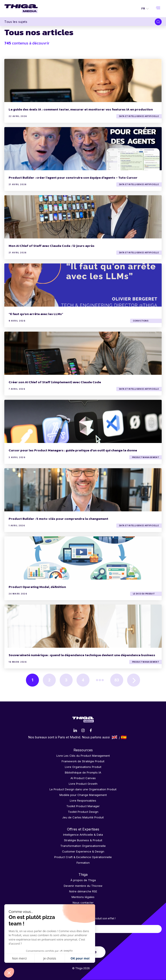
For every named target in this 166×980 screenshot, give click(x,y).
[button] (9, 973)
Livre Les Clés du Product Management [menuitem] (83, 756)
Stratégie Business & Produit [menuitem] (83, 840)
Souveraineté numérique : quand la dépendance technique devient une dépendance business (82, 655)
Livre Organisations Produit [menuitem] (83, 767)
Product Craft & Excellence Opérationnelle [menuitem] (83, 857)
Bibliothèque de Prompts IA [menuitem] (83, 772)
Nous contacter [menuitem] (83, 903)
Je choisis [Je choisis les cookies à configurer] (50, 958)
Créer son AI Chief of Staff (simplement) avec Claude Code (55, 382)
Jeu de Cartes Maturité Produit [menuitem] (83, 817)
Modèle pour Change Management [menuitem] (83, 795)
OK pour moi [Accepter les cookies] (80, 958)
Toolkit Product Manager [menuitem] (83, 806)
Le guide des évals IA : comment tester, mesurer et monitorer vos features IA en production (81, 109)
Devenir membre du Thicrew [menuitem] (83, 886)
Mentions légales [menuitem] (83, 897)
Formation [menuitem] (83, 863)
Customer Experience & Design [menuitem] (83, 851)
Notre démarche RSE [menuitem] (83, 891)
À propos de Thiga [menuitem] (83, 880)
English (114, 737)
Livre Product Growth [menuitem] (83, 784)
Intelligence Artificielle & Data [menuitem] (83, 835)
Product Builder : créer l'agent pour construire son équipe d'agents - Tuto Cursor (73, 177)
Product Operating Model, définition (37, 587)
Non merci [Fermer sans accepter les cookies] (19, 958)
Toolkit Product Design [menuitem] (83, 812)
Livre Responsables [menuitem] (83, 800)
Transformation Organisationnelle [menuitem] (83, 846)
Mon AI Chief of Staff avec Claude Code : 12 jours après (52, 246)
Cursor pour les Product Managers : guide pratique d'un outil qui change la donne (73, 450)
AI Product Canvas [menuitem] (83, 778)
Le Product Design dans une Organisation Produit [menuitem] (83, 789)
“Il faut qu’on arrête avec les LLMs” (36, 314)
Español (124, 737)
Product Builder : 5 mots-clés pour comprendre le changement (58, 519)
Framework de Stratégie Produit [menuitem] (83, 761)
